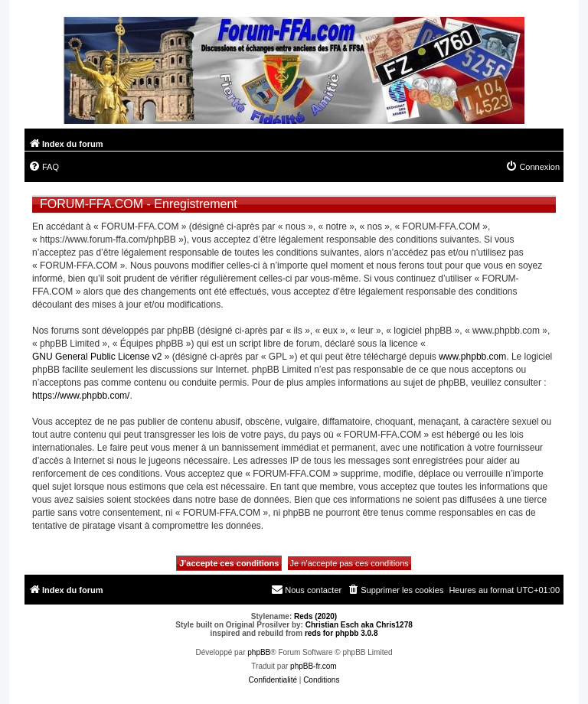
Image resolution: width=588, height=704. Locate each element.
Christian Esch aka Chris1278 (359, 625)
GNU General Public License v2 (97, 357)
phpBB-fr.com (314, 666)
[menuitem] (44, 167)
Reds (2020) (315, 616)
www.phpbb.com (472, 357)
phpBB (259, 652)
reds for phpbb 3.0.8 (341, 633)
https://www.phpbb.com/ (81, 396)
